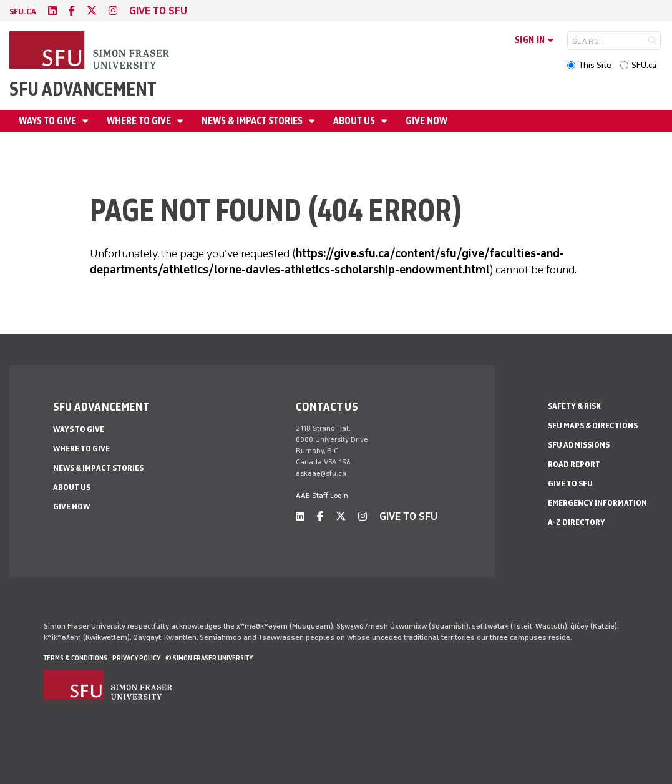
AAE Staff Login (322, 496)
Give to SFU (570, 483)
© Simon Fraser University (209, 658)
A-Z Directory (577, 522)
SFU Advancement (83, 89)
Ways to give (48, 121)
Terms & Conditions (75, 658)
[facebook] (72, 11)
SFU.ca (644, 65)
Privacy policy (136, 658)
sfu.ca (23, 12)
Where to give (140, 121)
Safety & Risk (574, 406)
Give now (426, 121)
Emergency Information (597, 503)
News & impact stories (253, 121)
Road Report (574, 464)
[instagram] (113, 11)
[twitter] (92, 11)
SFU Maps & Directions (593, 425)
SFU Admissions (579, 445)
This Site (595, 65)
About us (355, 121)
